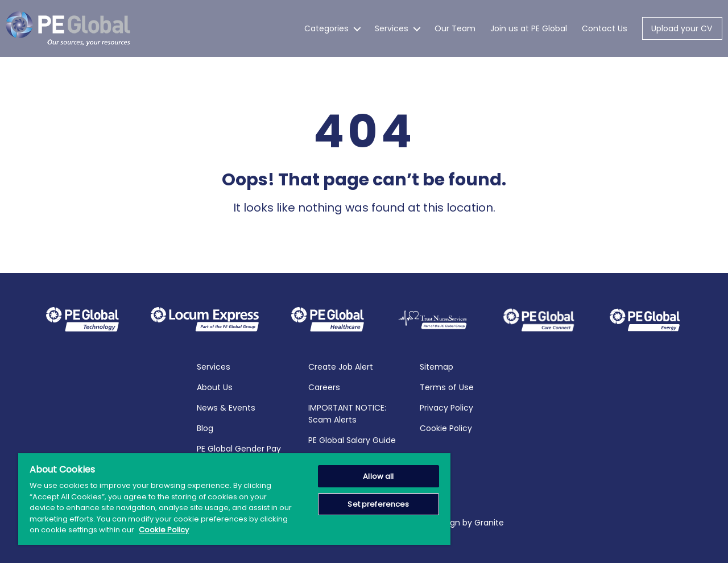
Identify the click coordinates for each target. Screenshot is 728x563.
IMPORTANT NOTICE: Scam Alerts (347, 414)
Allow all (378, 476)
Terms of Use (447, 387)
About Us (215, 387)
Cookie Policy (446, 428)
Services (392, 28)
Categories (326, 28)
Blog (205, 428)
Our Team (455, 28)
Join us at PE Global (529, 28)
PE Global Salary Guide (352, 440)
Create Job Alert (341, 367)
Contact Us (605, 28)
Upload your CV (682, 28)
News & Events (226, 408)
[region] (234, 499)
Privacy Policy (446, 408)
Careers (324, 387)
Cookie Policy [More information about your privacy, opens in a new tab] (164, 530)
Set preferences (378, 504)
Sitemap (437, 367)
